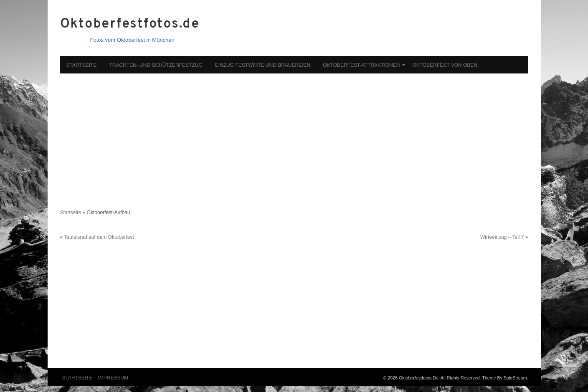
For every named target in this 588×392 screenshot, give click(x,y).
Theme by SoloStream (504, 378)
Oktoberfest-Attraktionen (361, 65)
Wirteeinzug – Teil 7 (502, 237)
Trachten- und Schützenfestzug (156, 65)
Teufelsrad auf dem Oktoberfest (99, 237)
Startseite (82, 65)
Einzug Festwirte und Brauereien (263, 65)
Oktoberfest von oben (445, 65)
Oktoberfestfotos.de (130, 24)
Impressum (113, 378)
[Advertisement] (294, 137)
